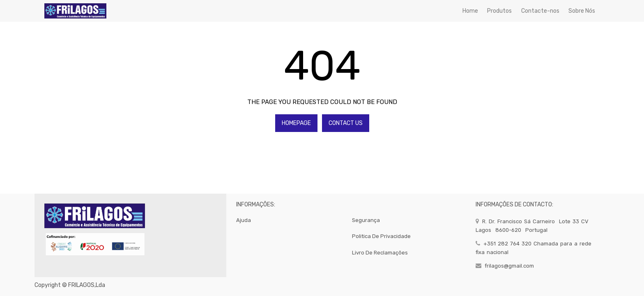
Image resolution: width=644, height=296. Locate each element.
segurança (366, 220)
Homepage (296, 123)
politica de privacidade (381, 236)
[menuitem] (470, 11)
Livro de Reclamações (380, 253)
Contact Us (346, 123)
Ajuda (244, 220)
